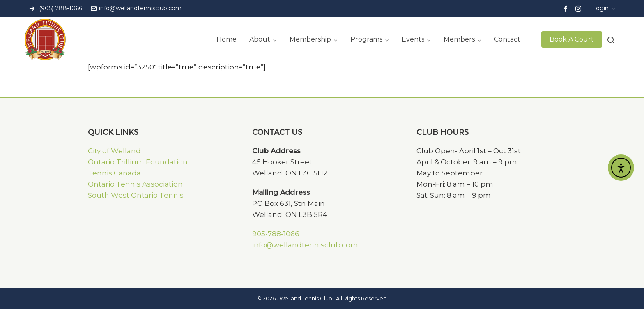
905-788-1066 (276, 234)
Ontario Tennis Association (135, 184)
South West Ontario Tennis (136, 195)
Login (604, 8)
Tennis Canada (114, 173)
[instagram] (580, 8)
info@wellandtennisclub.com (136, 8)
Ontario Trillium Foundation (138, 162)
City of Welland (114, 151)
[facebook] (567, 8)
